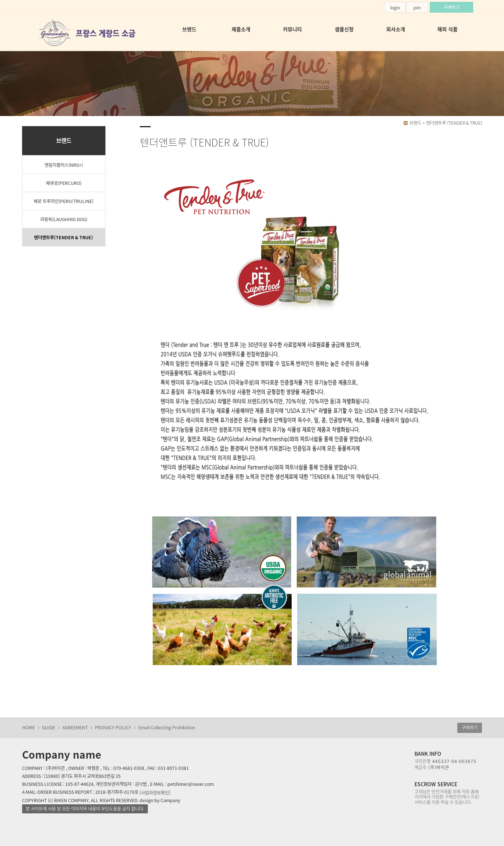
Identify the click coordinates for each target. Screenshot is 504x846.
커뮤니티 (292, 29)
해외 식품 (447, 29)
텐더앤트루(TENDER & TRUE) (64, 237)
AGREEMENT (75, 727)
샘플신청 (344, 29)
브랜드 (189, 29)
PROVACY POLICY (113, 727)
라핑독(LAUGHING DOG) (64, 219)
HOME (28, 727)
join (417, 8)
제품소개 (241, 29)
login (395, 8)
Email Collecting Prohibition (167, 727)
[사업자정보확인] (155, 792)
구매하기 (451, 7)
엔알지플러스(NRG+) (64, 165)
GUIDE (49, 727)
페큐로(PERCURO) (64, 183)
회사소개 (396, 29)
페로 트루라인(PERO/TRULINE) (64, 201)
